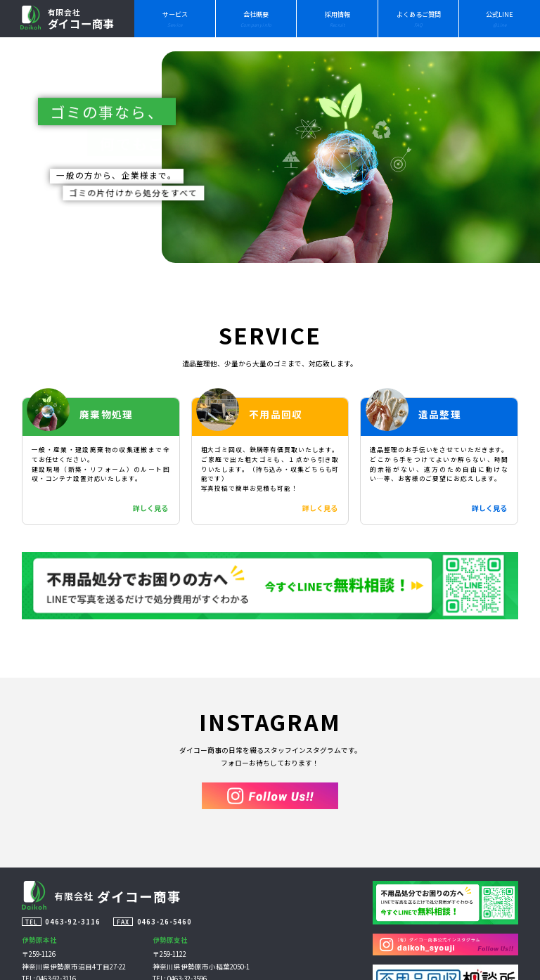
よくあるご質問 (419, 19)
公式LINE (500, 19)
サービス (175, 19)
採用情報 (337, 19)
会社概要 (256, 19)
